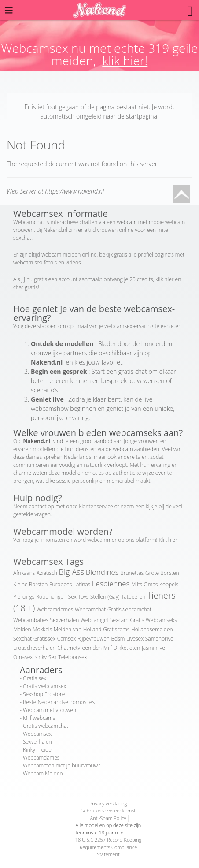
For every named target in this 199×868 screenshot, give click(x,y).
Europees (61, 584)
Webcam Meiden (43, 773)
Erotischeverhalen (35, 648)
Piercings (24, 597)
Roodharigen (51, 597)
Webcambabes (31, 620)
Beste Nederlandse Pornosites (59, 702)
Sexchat (22, 639)
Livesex (135, 639)
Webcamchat (90, 609)
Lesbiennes (111, 583)
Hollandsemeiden (152, 629)
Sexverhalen (65, 620)
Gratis (137, 620)
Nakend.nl (55, 230)
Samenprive (159, 639)
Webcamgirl (94, 620)
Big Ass (72, 572)
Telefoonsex (72, 657)
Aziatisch (47, 573)
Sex (53, 657)
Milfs (137, 584)
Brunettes (132, 573)
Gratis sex (35, 678)
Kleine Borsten (30, 584)
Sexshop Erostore (44, 694)
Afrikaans (24, 573)
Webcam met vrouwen (50, 710)
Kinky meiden (39, 750)
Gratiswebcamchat (129, 609)
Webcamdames (55, 609)
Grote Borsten (162, 573)
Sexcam (119, 620)
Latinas (82, 584)
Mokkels (42, 629)
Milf (108, 648)
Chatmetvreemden (79, 648)
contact (38, 506)
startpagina (142, 116)
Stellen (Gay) (105, 597)
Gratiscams (116, 629)
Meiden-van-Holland (78, 629)
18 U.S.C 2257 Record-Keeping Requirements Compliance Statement (109, 847)
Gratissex (44, 639)
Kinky (41, 657)
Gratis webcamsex (44, 686)
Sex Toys (79, 597)
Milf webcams (39, 718)
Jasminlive (153, 648)
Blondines (102, 572)
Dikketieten (127, 648)
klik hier (164, 279)
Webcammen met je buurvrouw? (61, 766)
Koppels (169, 584)
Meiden (22, 629)
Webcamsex (37, 734)
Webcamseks (161, 620)
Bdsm (118, 639)
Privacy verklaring (108, 803)
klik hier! (125, 60)
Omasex (23, 657)
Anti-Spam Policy (108, 818)
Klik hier (168, 540)
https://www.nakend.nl (74, 191)
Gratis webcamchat (46, 726)
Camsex (67, 639)
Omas (151, 584)
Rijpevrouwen (94, 639)
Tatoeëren (133, 597)
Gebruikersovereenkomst (108, 810)
